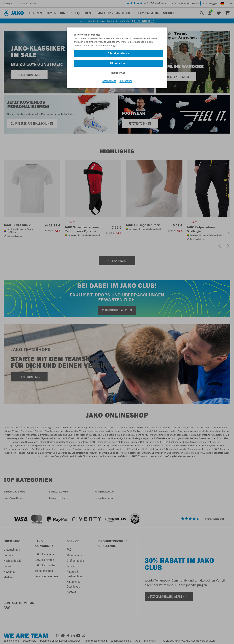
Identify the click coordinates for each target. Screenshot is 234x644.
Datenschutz (109, 81)
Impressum (126, 81)
